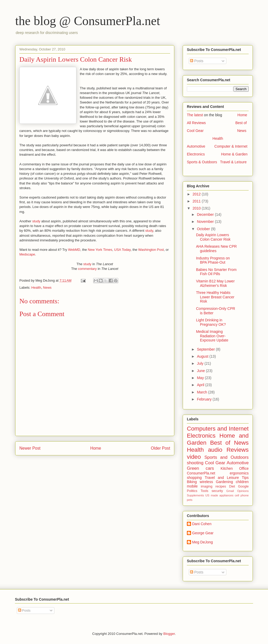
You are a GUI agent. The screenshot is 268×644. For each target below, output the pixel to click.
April (201, 385)
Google (243, 486)
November (206, 222)
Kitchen (227, 468)
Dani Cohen (202, 524)
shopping (194, 478)
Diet (232, 486)
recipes (221, 486)
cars (210, 468)
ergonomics (239, 473)
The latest (195, 115)
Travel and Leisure (222, 478)
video (194, 457)
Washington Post (151, 250)
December (206, 214)
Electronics (196, 154)
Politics (192, 491)
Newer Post (30, 448)
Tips (245, 478)
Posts (197, 61)
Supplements (195, 495)
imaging (206, 486)
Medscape (27, 254)
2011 (197, 201)
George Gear (203, 533)
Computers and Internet (218, 429)
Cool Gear (195, 131)
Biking (192, 482)
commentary (87, 269)
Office (244, 468)
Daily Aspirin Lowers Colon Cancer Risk (213, 237)
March (202, 392)
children (242, 482)
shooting (195, 463)
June (201, 371)
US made (212, 495)
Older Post (160, 448)
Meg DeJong (202, 542)
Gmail (230, 491)
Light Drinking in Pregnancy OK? (211, 322)
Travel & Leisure (233, 162)
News (47, 288)
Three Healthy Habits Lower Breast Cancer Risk (215, 297)
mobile (192, 486)
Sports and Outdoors (227, 457)
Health (36, 288)
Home (96, 448)
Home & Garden (234, 154)
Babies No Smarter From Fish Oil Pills (216, 272)
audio (215, 450)
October (204, 229)
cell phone (242, 495)
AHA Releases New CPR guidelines (216, 249)
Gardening (224, 482)
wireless (206, 482)
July (201, 363)
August (203, 356)
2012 (197, 194)
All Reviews (196, 123)
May (201, 378)
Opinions (243, 491)
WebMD (74, 250)
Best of (241, 123)
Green (193, 468)
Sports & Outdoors (202, 162)
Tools (204, 491)
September (206, 349)
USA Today (122, 250)
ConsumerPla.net (201, 473)
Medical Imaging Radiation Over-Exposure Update (212, 336)
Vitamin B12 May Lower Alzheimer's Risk (215, 283)
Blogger (169, 634)
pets (190, 500)
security (217, 491)
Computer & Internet (231, 146)
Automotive (196, 146)
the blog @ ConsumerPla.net (88, 21)
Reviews (238, 450)
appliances (226, 495)
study (36, 221)
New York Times (100, 250)
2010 (197, 208)
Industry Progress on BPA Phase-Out (213, 260)
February (205, 399)
